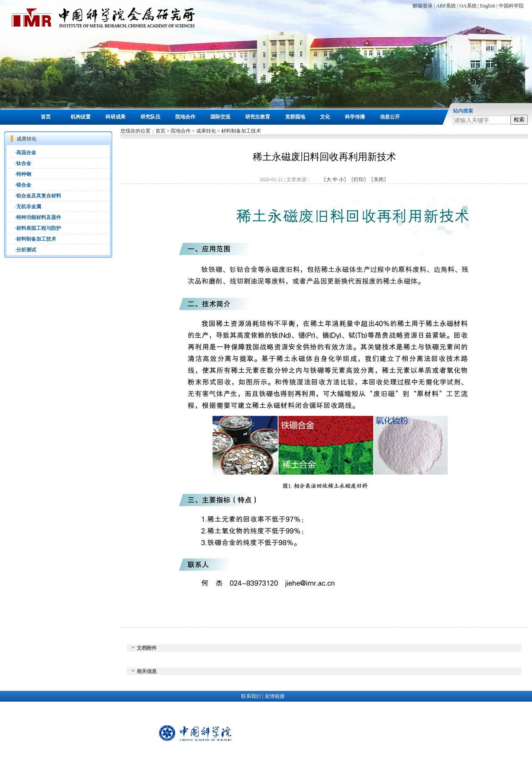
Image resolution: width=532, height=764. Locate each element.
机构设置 (81, 117)
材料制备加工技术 (36, 239)
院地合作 (185, 117)
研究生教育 (258, 117)
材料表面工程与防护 (39, 228)
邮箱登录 (423, 6)
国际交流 (220, 117)
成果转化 (206, 131)
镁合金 (24, 185)
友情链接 (275, 696)
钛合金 (24, 163)
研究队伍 (150, 117)
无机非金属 (29, 207)
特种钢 (24, 174)
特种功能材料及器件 (39, 217)
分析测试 (26, 250)
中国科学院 (511, 6)
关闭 (379, 180)
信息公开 (390, 117)
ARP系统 (446, 6)
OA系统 (468, 6)
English (488, 6)
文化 (325, 117)
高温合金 (26, 153)
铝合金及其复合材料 (39, 196)
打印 (359, 180)
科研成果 (116, 117)
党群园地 (295, 117)
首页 (46, 117)
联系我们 (251, 696)
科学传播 (355, 117)
